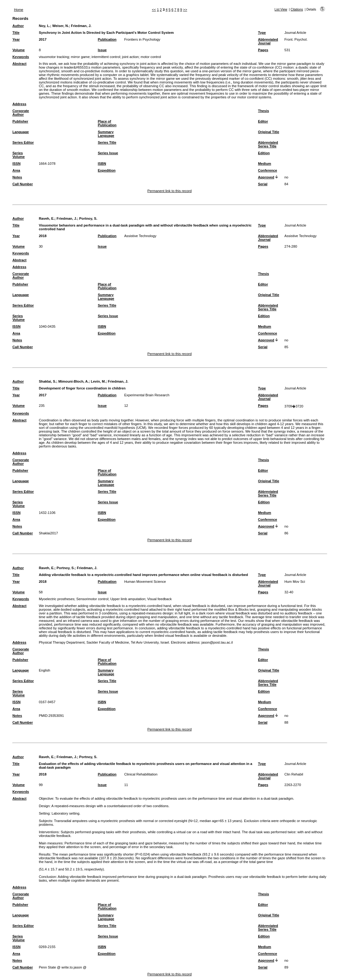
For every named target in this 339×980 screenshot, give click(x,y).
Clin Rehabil (294, 774)
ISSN (16, 164)
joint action (131, 57)
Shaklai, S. (48, 381)
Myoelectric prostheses (57, 599)
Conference (268, 170)
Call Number (23, 184)
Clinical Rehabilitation (141, 774)
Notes (17, 177)
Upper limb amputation (128, 599)
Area (16, 170)
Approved (266, 177)
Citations (297, 9)
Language (21, 132)
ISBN (102, 164)
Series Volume (19, 155)
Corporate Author (21, 113)
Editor (263, 121)
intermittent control (106, 57)
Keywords (21, 57)
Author (18, 26)
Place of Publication (107, 123)
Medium (264, 164)
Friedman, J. (81, 26)
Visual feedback (160, 599)
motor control (151, 57)
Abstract (19, 64)
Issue (102, 50)
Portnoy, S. (88, 218)
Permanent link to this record (169, 191)
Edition (264, 153)
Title (16, 33)
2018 (43, 236)
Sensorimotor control (92, 599)
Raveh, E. (47, 218)
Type (262, 33)
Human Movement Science (145, 582)
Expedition (107, 170)
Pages (263, 50)
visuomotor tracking (54, 57)
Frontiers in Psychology (142, 39)
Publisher (20, 121)
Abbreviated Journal (268, 41)
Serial (263, 184)
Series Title (107, 142)
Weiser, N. (60, 26)
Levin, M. (98, 381)
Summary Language (106, 134)
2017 (43, 39)
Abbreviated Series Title (268, 144)
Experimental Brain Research (147, 395)
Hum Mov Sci (295, 582)
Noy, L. (44, 26)
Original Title (268, 132)
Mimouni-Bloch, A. (74, 381)
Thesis (263, 111)
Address (19, 104)
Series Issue (108, 153)
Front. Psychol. (296, 39)
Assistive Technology (140, 236)
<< (154, 10)
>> (185, 10)
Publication (107, 39)
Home (19, 10)
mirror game (80, 57)
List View (281, 9)
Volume (19, 50)
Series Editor (23, 142)
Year (16, 39)
